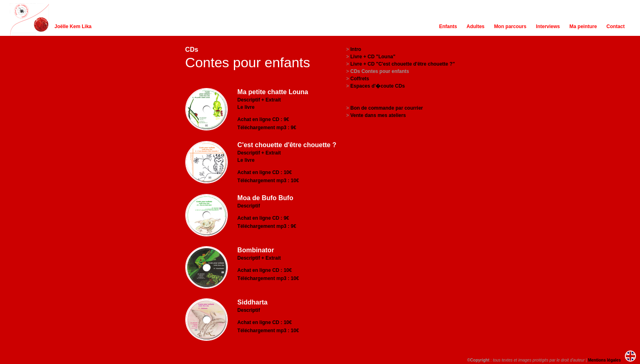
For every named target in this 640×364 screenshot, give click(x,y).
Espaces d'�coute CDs (378, 86)
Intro (356, 49)
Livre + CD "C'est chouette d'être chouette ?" (402, 64)
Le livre (246, 107)
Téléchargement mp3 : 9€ (267, 128)
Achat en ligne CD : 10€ (265, 172)
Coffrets (360, 79)
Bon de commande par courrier (387, 108)
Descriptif (249, 206)
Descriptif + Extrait (259, 100)
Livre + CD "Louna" (373, 57)
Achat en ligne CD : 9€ (263, 119)
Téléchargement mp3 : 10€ (268, 181)
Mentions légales (604, 360)
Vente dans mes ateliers (378, 115)
